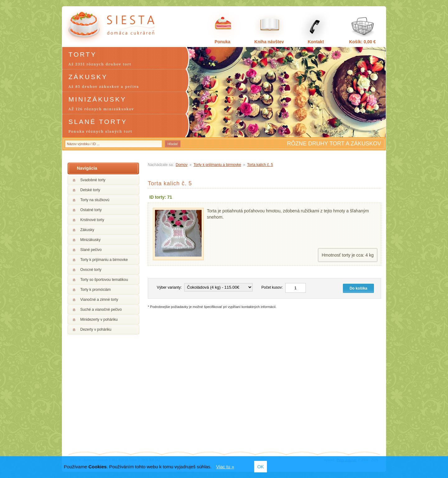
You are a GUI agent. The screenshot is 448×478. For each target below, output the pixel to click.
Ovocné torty (91, 270)
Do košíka (359, 288)
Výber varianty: (169, 287)
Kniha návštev (269, 42)
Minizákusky (90, 240)
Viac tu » (225, 467)
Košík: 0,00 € (362, 42)
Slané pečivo (91, 250)
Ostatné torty (91, 210)
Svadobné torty (93, 180)
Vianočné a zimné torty (99, 300)
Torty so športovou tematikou (104, 280)
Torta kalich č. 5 (260, 165)
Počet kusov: (272, 287)
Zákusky (87, 230)
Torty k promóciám (96, 290)
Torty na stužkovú (95, 200)
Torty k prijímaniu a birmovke (104, 260)
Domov (182, 165)
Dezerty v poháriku (96, 329)
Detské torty (90, 190)
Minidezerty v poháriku (99, 319)
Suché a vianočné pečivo (101, 310)
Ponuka (223, 42)
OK (261, 467)
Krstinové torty (92, 220)
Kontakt (316, 42)
